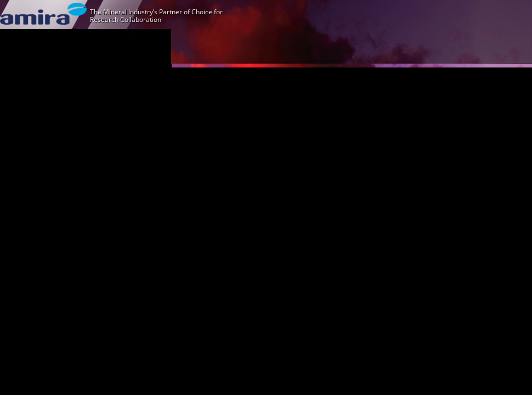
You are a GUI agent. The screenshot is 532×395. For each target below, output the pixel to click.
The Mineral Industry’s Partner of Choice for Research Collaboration (156, 16)
